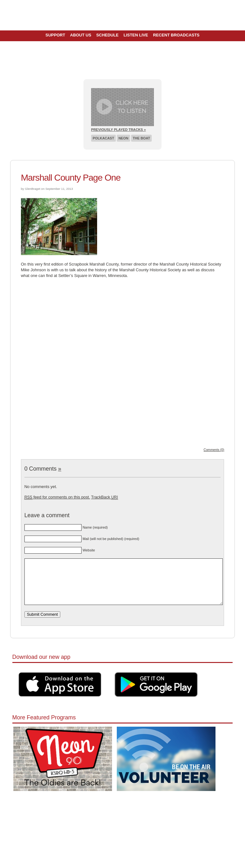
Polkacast (103, 138)
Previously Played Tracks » (118, 130)
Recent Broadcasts (176, 35)
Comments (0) (214, 450)
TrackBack (104, 497)
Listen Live (136, 35)
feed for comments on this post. (57, 497)
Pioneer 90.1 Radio (123, 15)
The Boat (141, 138)
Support (55, 35)
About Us (81, 35)
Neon (123, 138)
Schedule (107, 35)
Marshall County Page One (71, 178)
